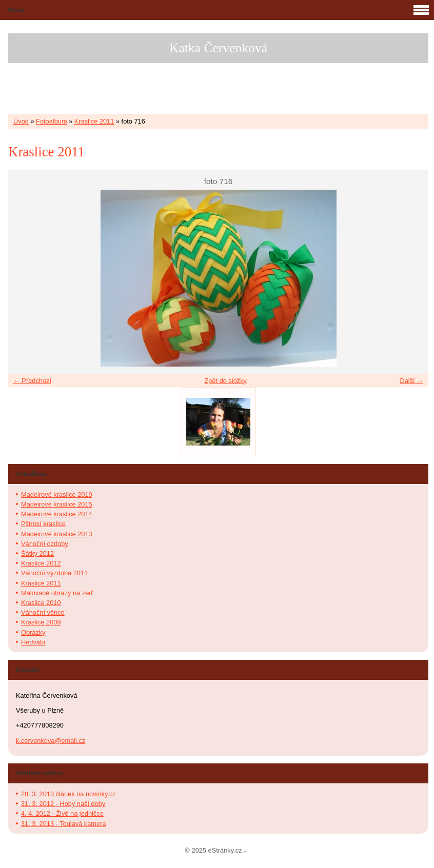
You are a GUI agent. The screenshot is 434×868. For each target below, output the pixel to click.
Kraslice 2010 (41, 603)
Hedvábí (33, 642)
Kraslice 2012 (41, 563)
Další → (411, 381)
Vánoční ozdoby (45, 544)
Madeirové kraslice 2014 (57, 514)
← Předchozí (32, 381)
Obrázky (33, 632)
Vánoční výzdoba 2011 (54, 573)
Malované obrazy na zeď (57, 593)
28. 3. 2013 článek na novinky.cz (68, 794)
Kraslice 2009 (41, 622)
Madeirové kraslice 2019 (57, 494)
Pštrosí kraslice (43, 524)
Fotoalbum (51, 121)
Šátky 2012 (37, 553)
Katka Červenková (218, 48)
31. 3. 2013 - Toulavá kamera (64, 824)
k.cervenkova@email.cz (51, 741)
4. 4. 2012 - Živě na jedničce (62, 813)
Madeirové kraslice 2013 (57, 534)
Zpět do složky (225, 381)
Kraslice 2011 (94, 121)
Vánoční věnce (43, 612)
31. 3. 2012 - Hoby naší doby (63, 804)
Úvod (21, 121)
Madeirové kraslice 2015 (57, 504)
